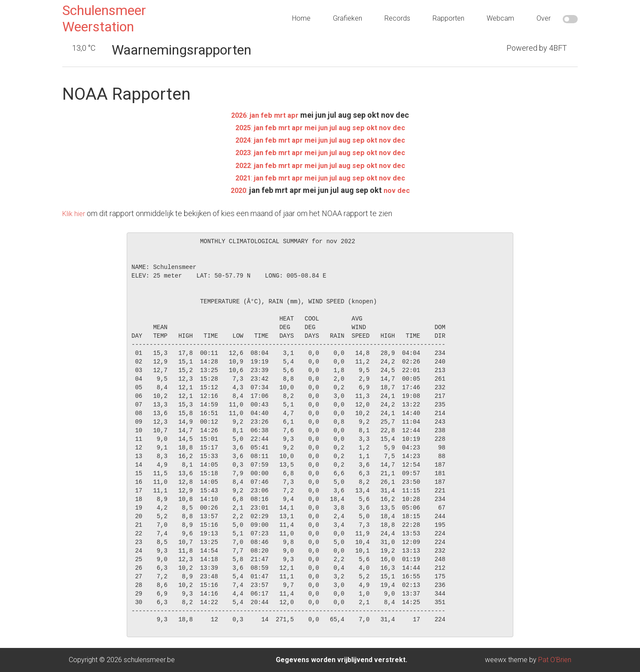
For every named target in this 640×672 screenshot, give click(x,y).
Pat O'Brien (555, 660)
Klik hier (75, 213)
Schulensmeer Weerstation (104, 18)
